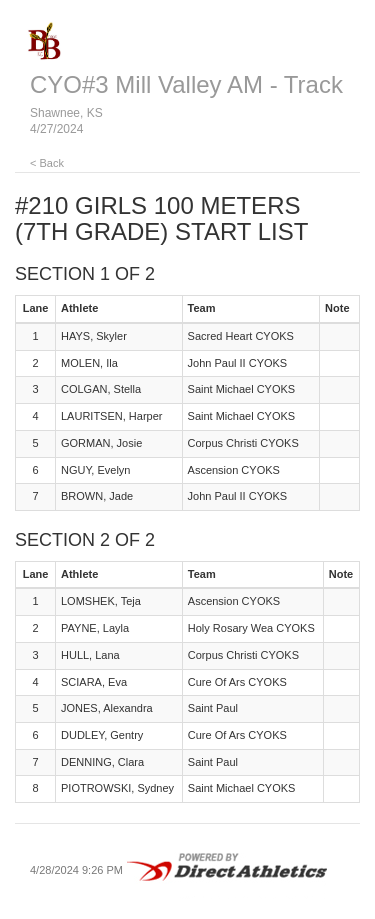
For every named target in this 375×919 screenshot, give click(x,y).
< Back (47, 163)
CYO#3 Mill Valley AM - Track (186, 84)
